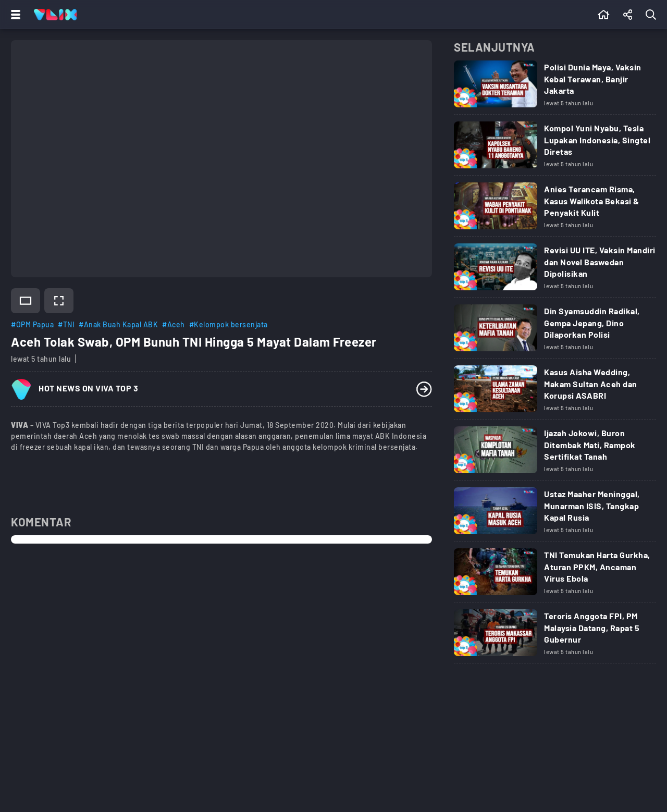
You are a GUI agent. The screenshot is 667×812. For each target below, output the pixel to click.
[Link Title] (555, 88)
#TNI (66, 324)
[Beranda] (604, 15)
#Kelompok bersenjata (228, 324)
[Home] (55, 15)
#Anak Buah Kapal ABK (118, 324)
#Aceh (174, 324)
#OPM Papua (32, 324)
